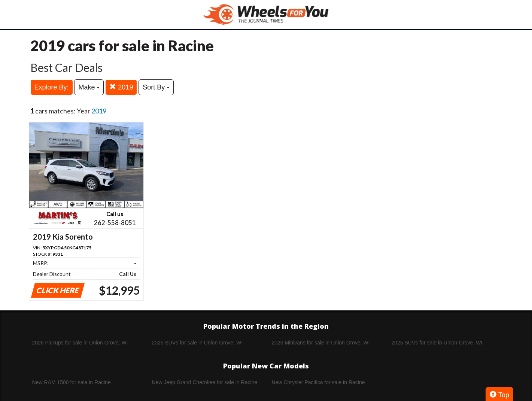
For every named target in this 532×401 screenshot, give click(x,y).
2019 (121, 87)
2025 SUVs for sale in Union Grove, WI (437, 343)
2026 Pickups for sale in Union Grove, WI (80, 343)
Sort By (156, 87)
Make (89, 87)
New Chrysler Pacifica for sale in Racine (318, 382)
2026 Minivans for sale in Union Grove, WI (321, 343)
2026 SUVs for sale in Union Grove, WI (197, 343)
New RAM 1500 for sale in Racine (72, 382)
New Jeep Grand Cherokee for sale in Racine (205, 382)
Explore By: (52, 87)
